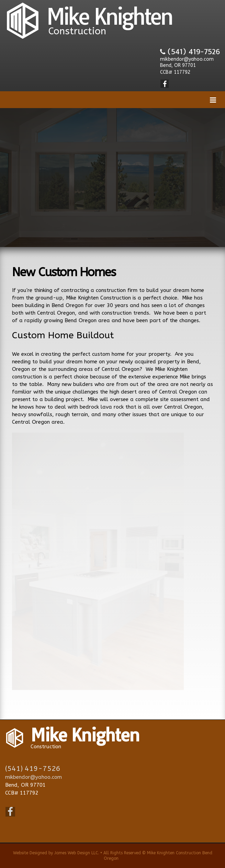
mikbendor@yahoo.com (187, 59)
